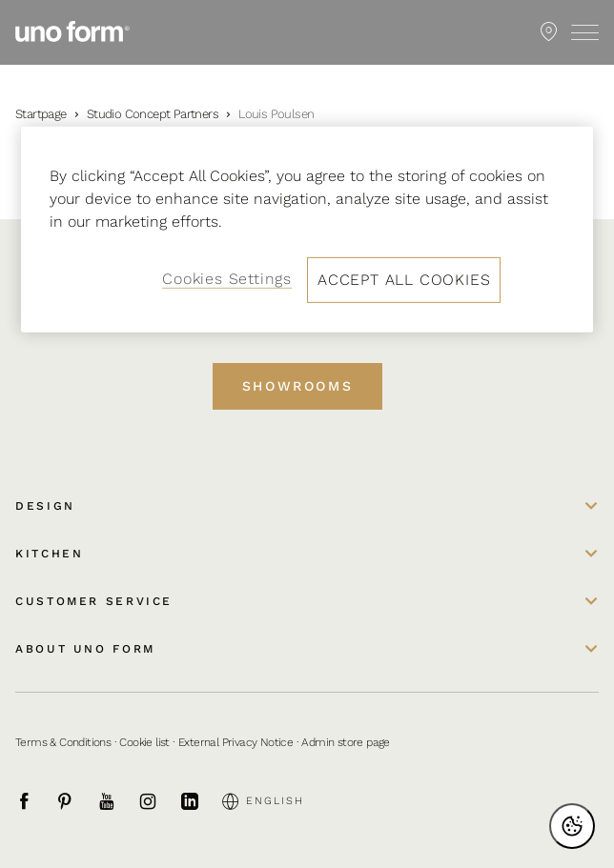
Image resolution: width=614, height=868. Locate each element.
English (263, 801)
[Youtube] (117, 801)
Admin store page (345, 742)
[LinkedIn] (200, 801)
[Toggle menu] (585, 33)
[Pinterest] (75, 801)
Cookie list (144, 742)
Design (45, 506)
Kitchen (49, 554)
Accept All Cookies (404, 280)
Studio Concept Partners (153, 114)
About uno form (85, 649)
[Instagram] (158, 801)
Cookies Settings (227, 279)
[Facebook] (34, 801)
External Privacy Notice (235, 742)
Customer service (94, 601)
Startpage (41, 114)
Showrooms (298, 386)
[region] (307, 230)
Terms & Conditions (63, 742)
